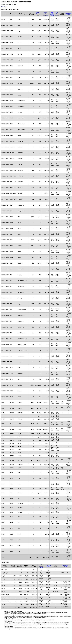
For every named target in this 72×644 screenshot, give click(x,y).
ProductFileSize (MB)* (45, 14)
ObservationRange (68, 14)
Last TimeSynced (57, 14)
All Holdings (4, 7)
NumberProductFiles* (38, 14)
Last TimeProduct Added (52, 14)
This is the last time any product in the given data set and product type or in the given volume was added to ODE (29, 619)
